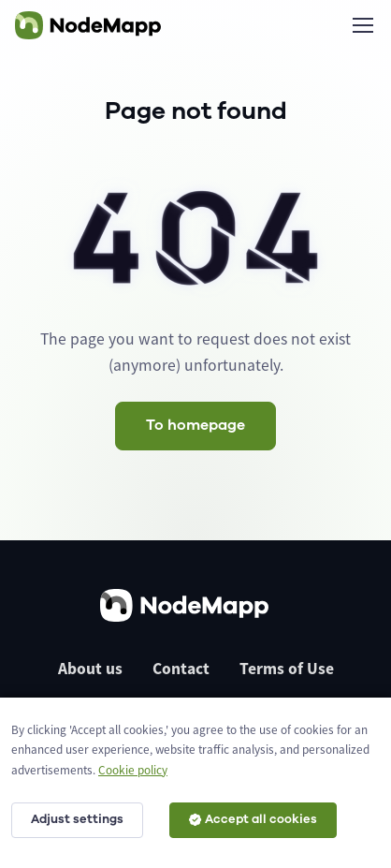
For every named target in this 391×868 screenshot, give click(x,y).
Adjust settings (77, 819)
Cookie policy (133, 770)
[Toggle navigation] (362, 25)
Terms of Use (287, 669)
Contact (181, 669)
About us (90, 669)
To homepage (195, 425)
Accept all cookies (253, 819)
